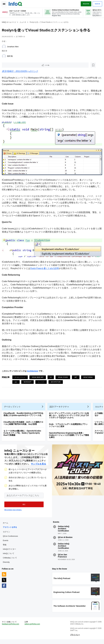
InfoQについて (9, 556)
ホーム (6, 525)
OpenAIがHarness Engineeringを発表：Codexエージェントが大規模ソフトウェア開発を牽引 (70, 436)
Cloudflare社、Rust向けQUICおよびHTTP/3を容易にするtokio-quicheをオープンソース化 (24, 415)
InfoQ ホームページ (10, 22)
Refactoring (20, 381)
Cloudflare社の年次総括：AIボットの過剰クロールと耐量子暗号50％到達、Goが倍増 (24, 424)
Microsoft (44, 381)
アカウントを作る (11, 529)
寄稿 (5, 547)
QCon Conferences (11, 538)
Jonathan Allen (14, 46)
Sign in (97, 3)
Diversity (7, 564)
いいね (10, 65)
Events (6, 543)
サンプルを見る (38, 465)
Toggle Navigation (5, 3)
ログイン (7, 534)
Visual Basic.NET (39, 376)
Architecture (33, 370)
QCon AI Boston (65, 540)
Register (85, 3)
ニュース (24, 22)
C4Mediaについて (11, 560)
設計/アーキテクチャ (60, 407)
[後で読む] (19, 65)
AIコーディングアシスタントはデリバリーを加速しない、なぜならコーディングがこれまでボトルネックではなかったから (70, 416)
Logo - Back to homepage (16, 3)
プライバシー (75, 639)
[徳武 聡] (5, 56)
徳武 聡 (11, 56)
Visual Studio (64, 376)
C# (52, 376)
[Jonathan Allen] (5, 46)
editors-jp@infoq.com (33, 628)
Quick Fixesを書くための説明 (50, 267)
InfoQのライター (10, 551)
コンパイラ (57, 381)
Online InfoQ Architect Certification (64, 531)
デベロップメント (21, 376)
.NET (77, 376)
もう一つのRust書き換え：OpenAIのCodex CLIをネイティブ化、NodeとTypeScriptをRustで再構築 (23, 433)
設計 (32, 381)
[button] (23, 506)
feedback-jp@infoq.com (11, 628)
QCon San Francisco (62, 558)
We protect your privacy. (13, 511)
